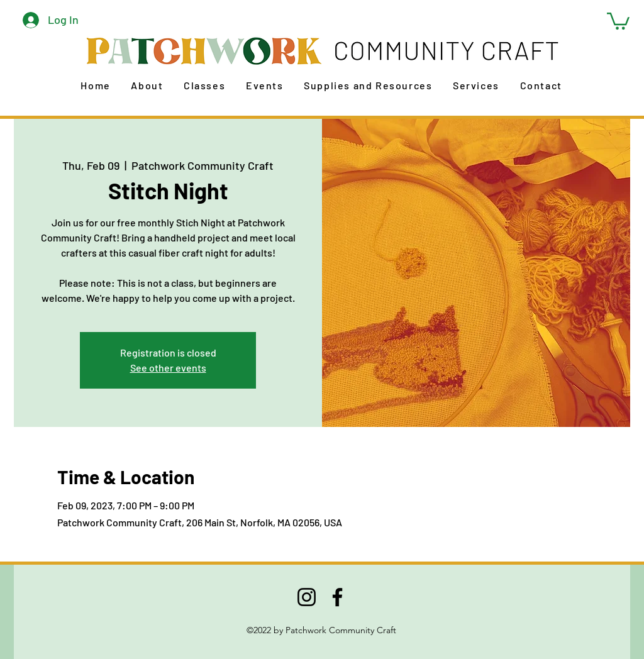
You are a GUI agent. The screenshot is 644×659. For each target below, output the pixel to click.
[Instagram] (307, 597)
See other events (168, 368)
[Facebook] (337, 597)
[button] (618, 20)
